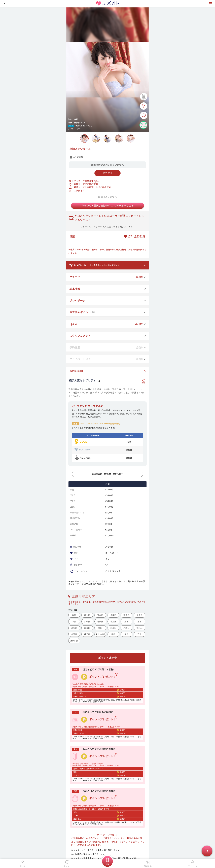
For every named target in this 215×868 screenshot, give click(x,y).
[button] (5, 3)
